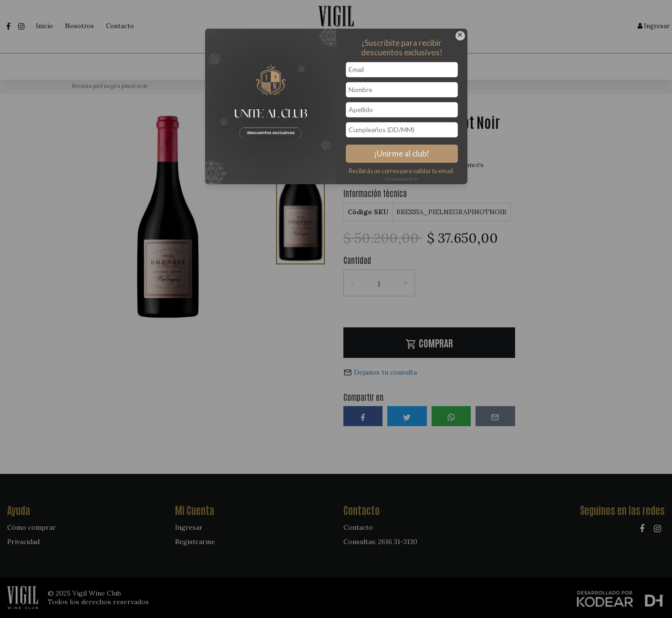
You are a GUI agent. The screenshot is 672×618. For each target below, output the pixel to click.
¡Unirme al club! (402, 153)
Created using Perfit (402, 179)
